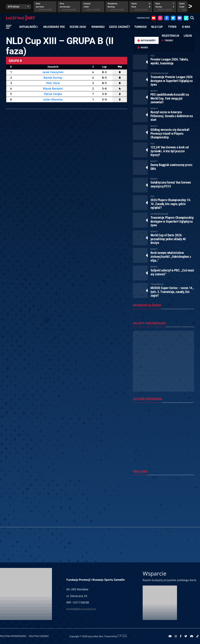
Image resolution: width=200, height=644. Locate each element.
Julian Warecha (53, 99)
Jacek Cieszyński (53, 72)
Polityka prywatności (13, 636)
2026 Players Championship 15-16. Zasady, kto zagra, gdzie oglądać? (171, 204)
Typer (172, 27)
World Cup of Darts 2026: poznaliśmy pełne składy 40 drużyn (168, 239)
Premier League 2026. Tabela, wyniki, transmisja (169, 61)
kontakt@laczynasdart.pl (81, 609)
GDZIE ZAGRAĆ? (119, 27)
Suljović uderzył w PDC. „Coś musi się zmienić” (172, 272)
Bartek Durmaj (53, 78)
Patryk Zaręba (53, 94)
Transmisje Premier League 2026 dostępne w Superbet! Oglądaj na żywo (172, 81)
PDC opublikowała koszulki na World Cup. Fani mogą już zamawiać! (170, 98)
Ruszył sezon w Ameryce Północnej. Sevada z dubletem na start (172, 116)
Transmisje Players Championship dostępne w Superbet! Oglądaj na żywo (172, 221)
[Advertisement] (163, 502)
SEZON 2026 (78, 27)
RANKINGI (98, 27)
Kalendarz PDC (54, 27)
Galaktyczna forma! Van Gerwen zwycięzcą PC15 (171, 184)
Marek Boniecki (53, 88)
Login (188, 36)
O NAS (186, 27)
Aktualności (28, 27)
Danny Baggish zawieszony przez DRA (171, 167)
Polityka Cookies (39, 636)
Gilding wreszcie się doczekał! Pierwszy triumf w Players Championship (170, 133)
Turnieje (141, 27)
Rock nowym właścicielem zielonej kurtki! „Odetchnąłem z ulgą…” (171, 256)
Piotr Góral (53, 83)
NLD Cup (157, 27)
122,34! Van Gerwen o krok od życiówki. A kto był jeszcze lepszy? (170, 151)
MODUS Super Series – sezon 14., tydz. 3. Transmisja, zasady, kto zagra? (172, 292)
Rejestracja (171, 36)
